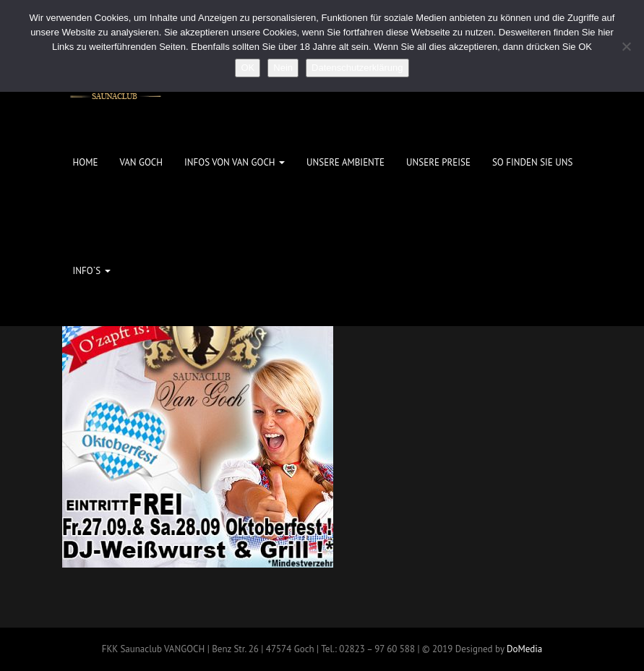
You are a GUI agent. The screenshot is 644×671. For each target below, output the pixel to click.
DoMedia (524, 649)
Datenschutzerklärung (357, 68)
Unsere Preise (438, 162)
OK (248, 68)
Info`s (92, 271)
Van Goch (141, 162)
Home (86, 162)
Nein (283, 68)
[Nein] (626, 46)
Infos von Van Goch (235, 162)
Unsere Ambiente (345, 162)
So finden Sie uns (532, 162)
